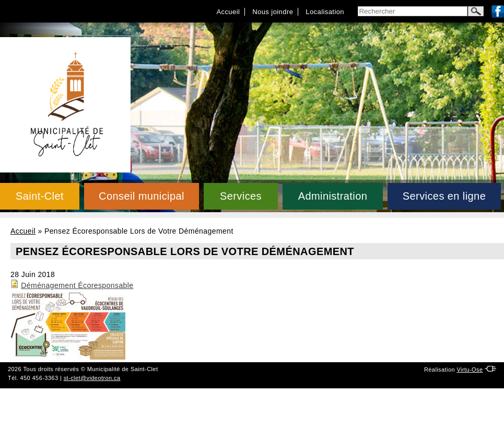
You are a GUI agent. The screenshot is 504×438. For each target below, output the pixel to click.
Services (241, 196)
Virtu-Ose (470, 370)
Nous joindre (273, 12)
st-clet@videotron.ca (92, 378)
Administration (333, 196)
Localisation (325, 12)
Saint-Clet (40, 196)
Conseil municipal (142, 196)
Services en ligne (444, 196)
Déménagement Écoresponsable (77, 285)
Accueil (228, 12)
